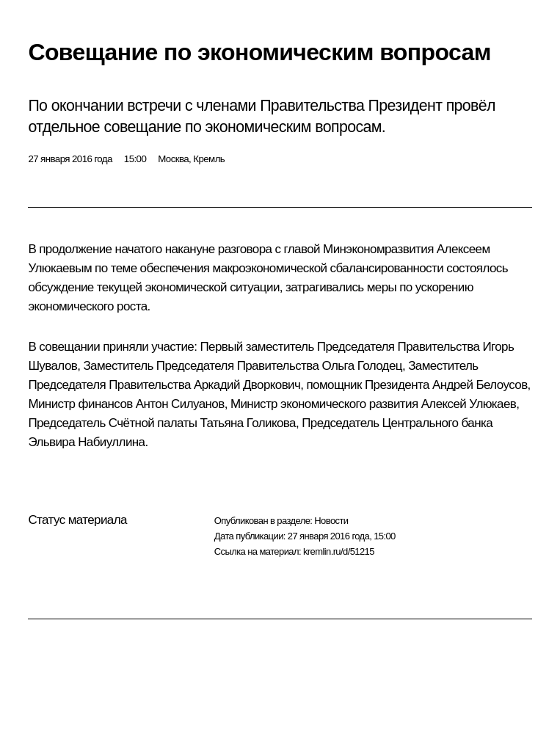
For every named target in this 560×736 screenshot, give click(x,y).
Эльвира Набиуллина (86, 442)
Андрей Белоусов (480, 385)
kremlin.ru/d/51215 (339, 551)
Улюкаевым (60, 268)
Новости (331, 521)
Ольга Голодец (361, 366)
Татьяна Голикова (247, 423)
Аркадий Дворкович (247, 385)
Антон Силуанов (180, 404)
